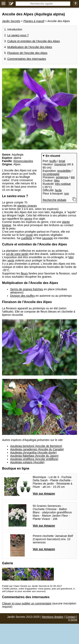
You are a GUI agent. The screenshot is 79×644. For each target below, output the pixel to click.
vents (11, 260)
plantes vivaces (27, 206)
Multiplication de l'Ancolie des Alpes (30, 47)
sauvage (47, 238)
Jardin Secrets (11, 21)
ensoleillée (64, 171)
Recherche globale (55, 200)
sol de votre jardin (17, 254)
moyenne (60, 164)
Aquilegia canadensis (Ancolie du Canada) (37, 449)
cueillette (27, 238)
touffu (53, 161)
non (67, 194)
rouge (29, 235)
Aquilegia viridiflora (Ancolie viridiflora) (34, 459)
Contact (70, 617)
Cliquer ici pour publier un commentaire (27, 603)
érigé (62, 161)
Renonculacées (23, 161)
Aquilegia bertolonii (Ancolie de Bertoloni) (36, 446)
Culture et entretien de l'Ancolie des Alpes (34, 41)
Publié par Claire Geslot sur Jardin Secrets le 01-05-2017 (32, 586)
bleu (57, 181)
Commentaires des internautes (27, 59)
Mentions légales (53, 617)
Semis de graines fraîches (27, 289)
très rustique (63, 184)
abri (71, 257)
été (73, 177)
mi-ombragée (51, 174)
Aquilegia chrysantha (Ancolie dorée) (33, 453)
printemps (62, 177)
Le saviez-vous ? (18, 35)
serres (28, 219)
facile (58, 190)
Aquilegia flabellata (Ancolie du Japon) (34, 456)
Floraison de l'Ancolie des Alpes (27, 53)
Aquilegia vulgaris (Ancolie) (27, 462)
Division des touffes (22, 296)
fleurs (24, 273)
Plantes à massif (34, 21)
